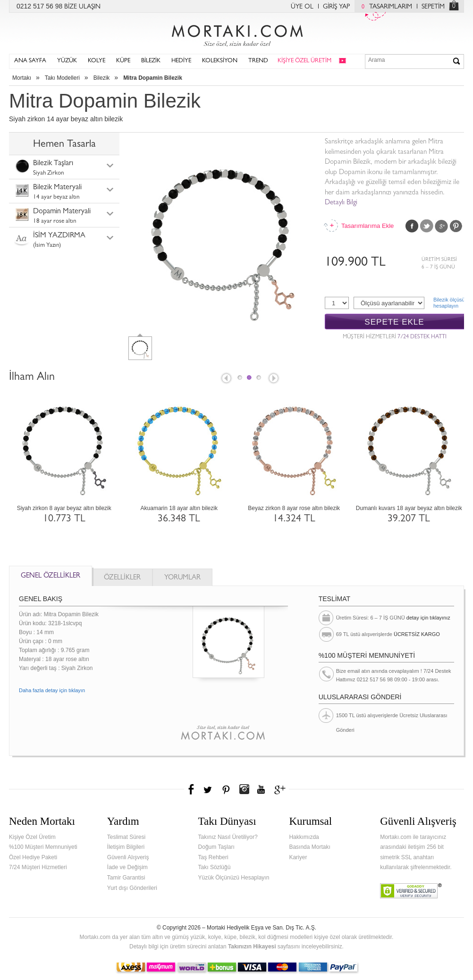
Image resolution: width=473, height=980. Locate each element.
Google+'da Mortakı (281, 789)
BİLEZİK (151, 61)
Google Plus (441, 226)
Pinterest (456, 226)
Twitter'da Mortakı (209, 789)
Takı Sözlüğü (215, 867)
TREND (258, 61)
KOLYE (97, 61)
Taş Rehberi (213, 857)
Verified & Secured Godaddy (411, 891)
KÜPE (123, 61)
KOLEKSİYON (220, 61)
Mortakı (22, 78)
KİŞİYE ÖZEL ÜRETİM (304, 61)
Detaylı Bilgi (341, 203)
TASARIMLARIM (384, 7)
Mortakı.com (236, 34)
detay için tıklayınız (428, 618)
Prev (226, 379)
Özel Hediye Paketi (33, 857)
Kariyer (298, 857)
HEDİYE (181, 61)
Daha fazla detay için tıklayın (52, 690)
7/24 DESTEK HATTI (422, 337)
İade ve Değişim (127, 867)
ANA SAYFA (30, 61)
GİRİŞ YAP (336, 7)
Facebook (412, 226)
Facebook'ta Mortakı (192, 789)
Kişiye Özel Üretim (32, 837)
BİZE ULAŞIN (82, 7)
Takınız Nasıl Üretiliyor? (228, 837)
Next (274, 379)
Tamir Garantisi (126, 878)
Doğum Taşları (216, 847)
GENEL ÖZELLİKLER (51, 576)
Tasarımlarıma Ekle (367, 226)
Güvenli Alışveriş (128, 857)
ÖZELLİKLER (122, 578)
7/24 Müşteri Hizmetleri (38, 867)
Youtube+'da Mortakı (261, 789)
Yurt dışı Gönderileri (132, 888)
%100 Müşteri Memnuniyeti (43, 847)
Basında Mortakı (309, 847)
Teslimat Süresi (126, 837)
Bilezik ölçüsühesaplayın (449, 303)
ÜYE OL (302, 7)
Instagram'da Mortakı (244, 789)
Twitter (427, 226)
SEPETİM (433, 7)
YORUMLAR (182, 578)
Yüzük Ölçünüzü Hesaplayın (234, 878)
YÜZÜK (67, 61)
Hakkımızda (304, 837)
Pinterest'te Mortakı (226, 789)
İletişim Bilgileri (126, 847)
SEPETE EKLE (394, 322)
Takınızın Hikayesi (252, 946)
